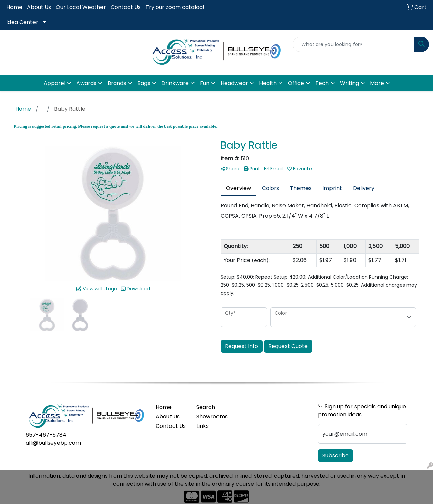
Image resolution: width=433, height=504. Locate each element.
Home (14, 7)
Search (206, 407)
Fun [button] (205, 83)
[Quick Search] (354, 44)
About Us (39, 7)
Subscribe (336, 455)
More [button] (377, 83)
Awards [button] (86, 83)
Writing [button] (349, 83)
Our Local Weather (81, 7)
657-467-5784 (46, 435)
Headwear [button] (234, 83)
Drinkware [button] (175, 83)
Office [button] (296, 83)
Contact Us (126, 7)
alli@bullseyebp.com (53, 443)
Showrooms (212, 417)
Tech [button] (322, 83)
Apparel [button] (54, 83)
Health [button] (268, 83)
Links (202, 426)
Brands (117, 83)
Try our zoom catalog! (175, 7)
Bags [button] (144, 83)
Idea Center (22, 22)
